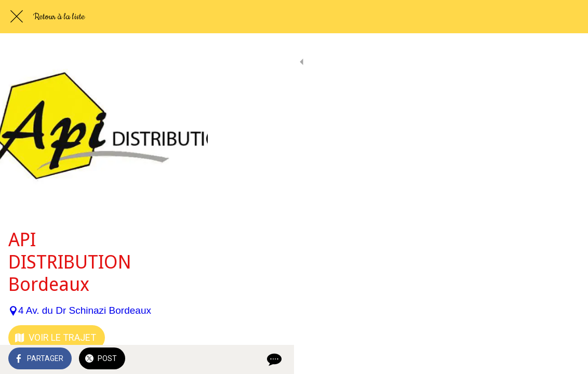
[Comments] (567, 359)
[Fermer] (17, 17)
